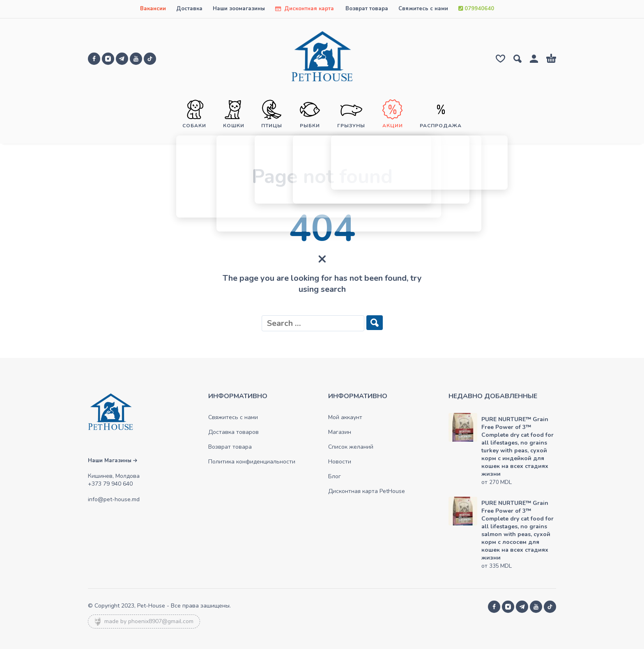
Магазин (340, 432)
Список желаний (351, 447)
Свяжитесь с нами (423, 9)
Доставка (189, 9)
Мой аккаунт (345, 417)
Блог (335, 476)
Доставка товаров (233, 432)
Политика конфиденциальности (252, 462)
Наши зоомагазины (239, 9)
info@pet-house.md (114, 499)
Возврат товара (367, 9)
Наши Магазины (113, 461)
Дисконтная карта (305, 9)
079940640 (476, 9)
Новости (340, 462)
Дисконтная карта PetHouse (367, 491)
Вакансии (153, 9)
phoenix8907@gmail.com (161, 621)
